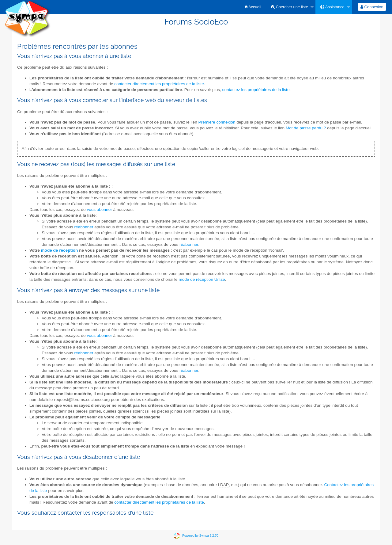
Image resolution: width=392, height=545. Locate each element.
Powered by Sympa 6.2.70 (200, 535)
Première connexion (217, 122)
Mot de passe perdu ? (306, 128)
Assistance (332, 7)
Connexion (372, 7)
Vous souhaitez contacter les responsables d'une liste (85, 513)
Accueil (253, 7)
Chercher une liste (290, 7)
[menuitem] (253, 7)
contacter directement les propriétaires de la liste (159, 84)
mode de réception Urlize (202, 279)
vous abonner (99, 210)
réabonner (84, 227)
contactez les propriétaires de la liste (256, 90)
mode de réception (60, 250)
